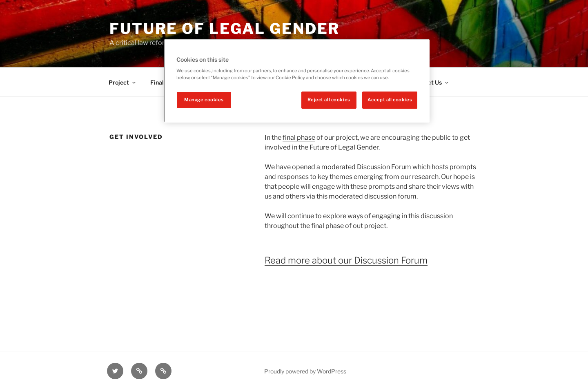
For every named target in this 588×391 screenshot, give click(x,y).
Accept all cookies (390, 100)
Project (123, 82)
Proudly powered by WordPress (305, 371)
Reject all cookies (329, 100)
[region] (297, 81)
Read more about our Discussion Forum (346, 260)
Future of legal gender (225, 29)
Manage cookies (204, 100)
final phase (299, 137)
